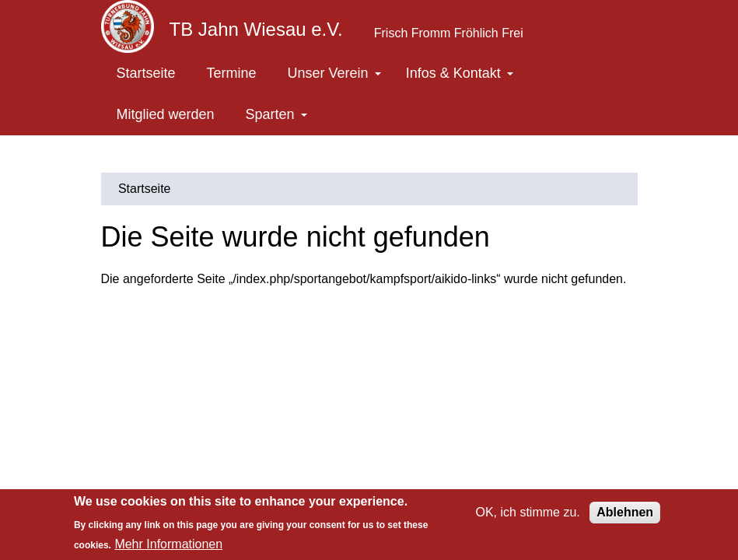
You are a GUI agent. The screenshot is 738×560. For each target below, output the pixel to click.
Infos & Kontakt (460, 73)
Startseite (146, 73)
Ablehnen (625, 512)
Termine (232, 73)
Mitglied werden (166, 114)
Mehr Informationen (168, 544)
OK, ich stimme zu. (528, 512)
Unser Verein (334, 73)
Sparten (276, 114)
